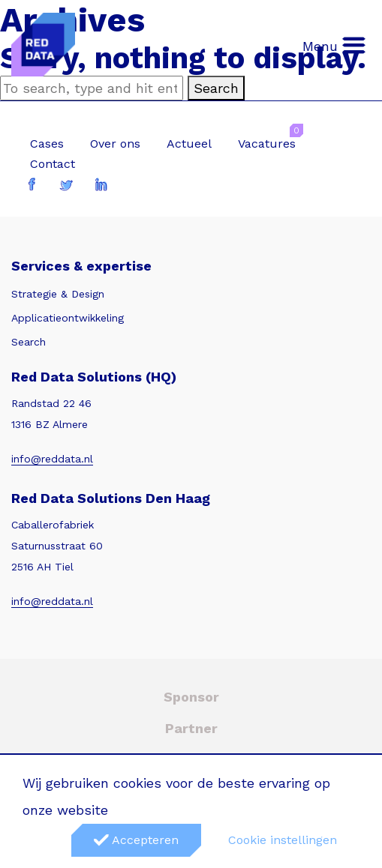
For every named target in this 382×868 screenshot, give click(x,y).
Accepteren (136, 840)
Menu (334, 45)
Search (29, 342)
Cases (47, 144)
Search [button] (216, 88)
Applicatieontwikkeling (68, 318)
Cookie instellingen (283, 840)
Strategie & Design (58, 294)
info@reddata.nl (52, 459)
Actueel (189, 144)
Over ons (115, 144)
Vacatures (267, 144)
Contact (53, 164)
